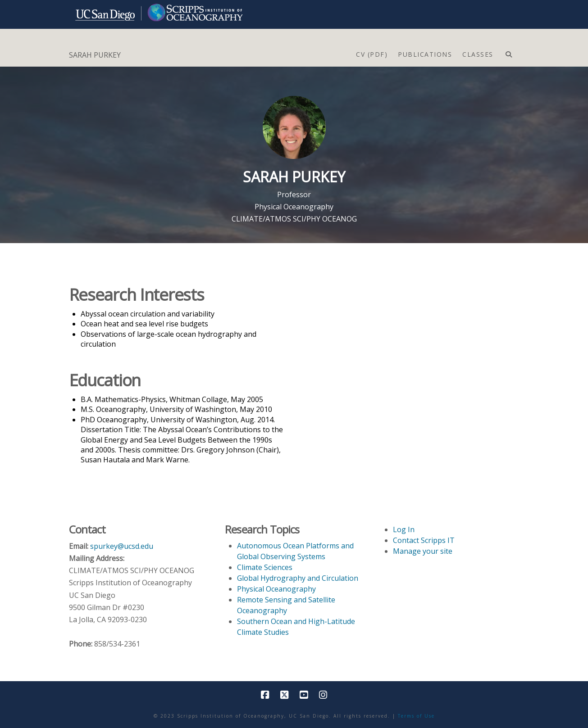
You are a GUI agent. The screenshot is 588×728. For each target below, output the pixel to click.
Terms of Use (416, 716)
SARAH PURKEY (95, 55)
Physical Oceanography (294, 207)
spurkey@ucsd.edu (122, 546)
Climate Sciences (265, 567)
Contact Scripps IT (424, 540)
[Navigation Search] (508, 52)
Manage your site (423, 551)
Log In (404, 529)
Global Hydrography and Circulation (298, 578)
